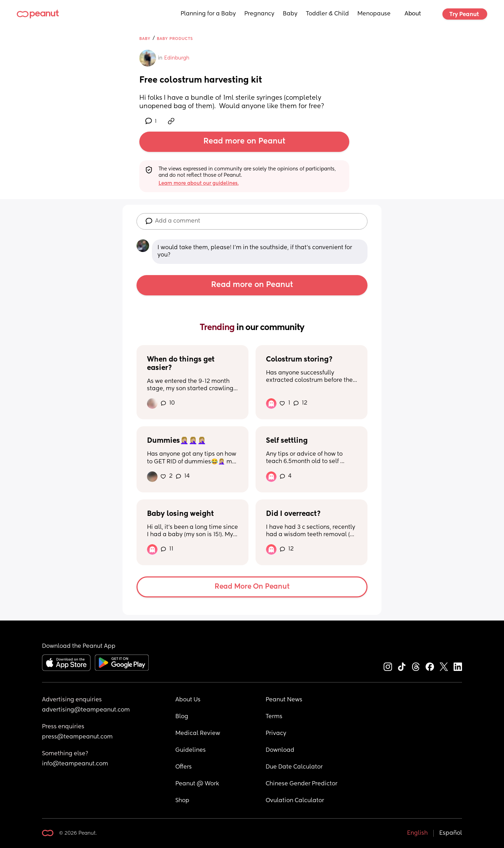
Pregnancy (259, 14)
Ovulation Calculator (295, 801)
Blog (182, 717)
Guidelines (191, 750)
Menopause (374, 14)
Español (451, 833)
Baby (290, 14)
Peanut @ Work (197, 784)
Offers (184, 767)
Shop (182, 801)
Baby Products (175, 39)
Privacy (276, 734)
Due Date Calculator (294, 767)
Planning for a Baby (208, 14)
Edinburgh (177, 58)
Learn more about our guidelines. (199, 183)
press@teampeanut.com (77, 737)
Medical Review (198, 734)
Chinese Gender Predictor (302, 784)
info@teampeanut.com (75, 764)
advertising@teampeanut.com (86, 710)
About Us (188, 700)
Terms (274, 717)
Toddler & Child (327, 14)
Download (280, 750)
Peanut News (284, 700)
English (417, 833)
